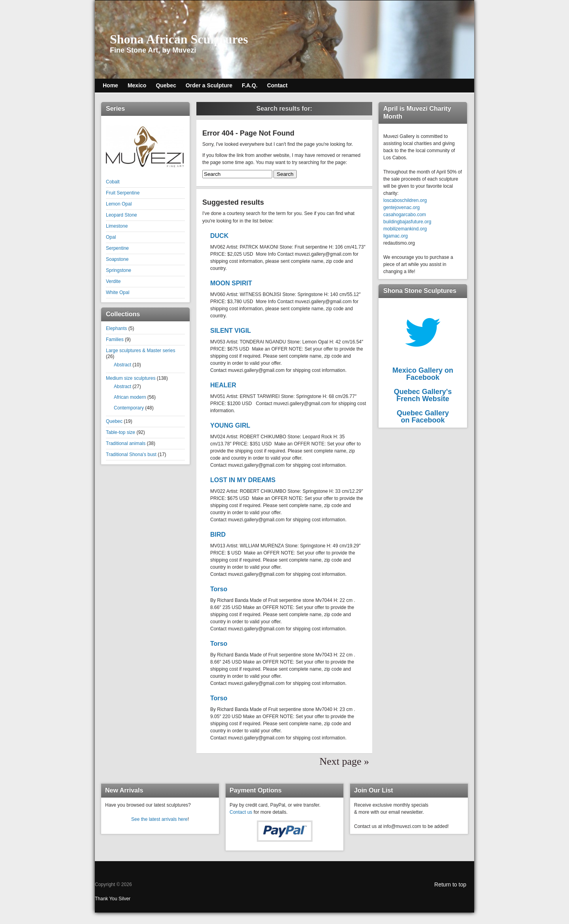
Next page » (344, 761)
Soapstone (117, 259)
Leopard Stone (122, 215)
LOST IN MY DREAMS (243, 480)
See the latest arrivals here (159, 819)
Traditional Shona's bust (131, 454)
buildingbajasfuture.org (407, 222)
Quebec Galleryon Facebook (423, 417)
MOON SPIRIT (231, 283)
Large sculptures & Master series (140, 351)
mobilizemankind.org (405, 229)
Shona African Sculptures (179, 39)
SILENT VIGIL (231, 330)
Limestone (117, 226)
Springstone (119, 270)
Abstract (122, 365)
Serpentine (117, 248)
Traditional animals (126, 443)
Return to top (450, 884)
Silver (124, 898)
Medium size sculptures (131, 378)
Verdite (113, 281)
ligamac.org (396, 236)
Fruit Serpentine (123, 193)
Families (115, 339)
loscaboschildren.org (405, 200)
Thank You (107, 898)
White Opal (118, 292)
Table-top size (121, 432)
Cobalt (113, 182)
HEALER (223, 385)
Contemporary (129, 408)
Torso (219, 589)
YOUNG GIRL (230, 425)
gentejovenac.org (401, 207)
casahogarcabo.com (405, 215)
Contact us (241, 812)
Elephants (116, 328)
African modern (130, 397)
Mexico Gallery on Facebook (423, 374)
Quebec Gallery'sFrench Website (423, 395)
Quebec (114, 421)
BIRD (218, 534)
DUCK (219, 235)
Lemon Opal (119, 204)
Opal (111, 237)
